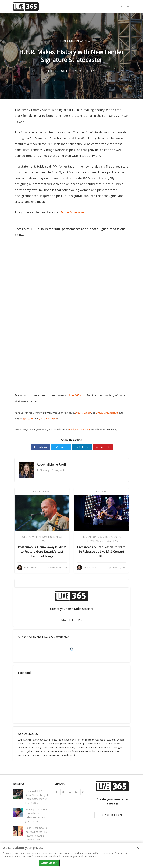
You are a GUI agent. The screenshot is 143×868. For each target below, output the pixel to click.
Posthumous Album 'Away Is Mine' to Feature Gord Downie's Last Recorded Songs (42, 552)
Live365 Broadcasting (107, 413)
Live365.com (78, 395)
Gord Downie (29, 537)
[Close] (138, 848)
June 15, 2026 (31, 821)
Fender (63, 41)
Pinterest (103, 447)
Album (43, 537)
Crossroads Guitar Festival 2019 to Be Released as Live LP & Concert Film (101, 552)
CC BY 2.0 (85, 429)
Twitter (61, 447)
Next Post (101, 491)
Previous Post (42, 491)
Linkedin (82, 447)
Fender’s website (72, 212)
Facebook (40, 447)
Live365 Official (83, 413)
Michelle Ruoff (56, 464)
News (88, 41)
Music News (76, 41)
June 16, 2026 (31, 803)
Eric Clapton (89, 537)
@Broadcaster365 (48, 419)
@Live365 (28, 419)
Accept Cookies (49, 863)
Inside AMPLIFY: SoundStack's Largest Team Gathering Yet (37, 795)
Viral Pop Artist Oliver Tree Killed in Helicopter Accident (36, 813)
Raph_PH (74, 429)
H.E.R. (55, 41)
